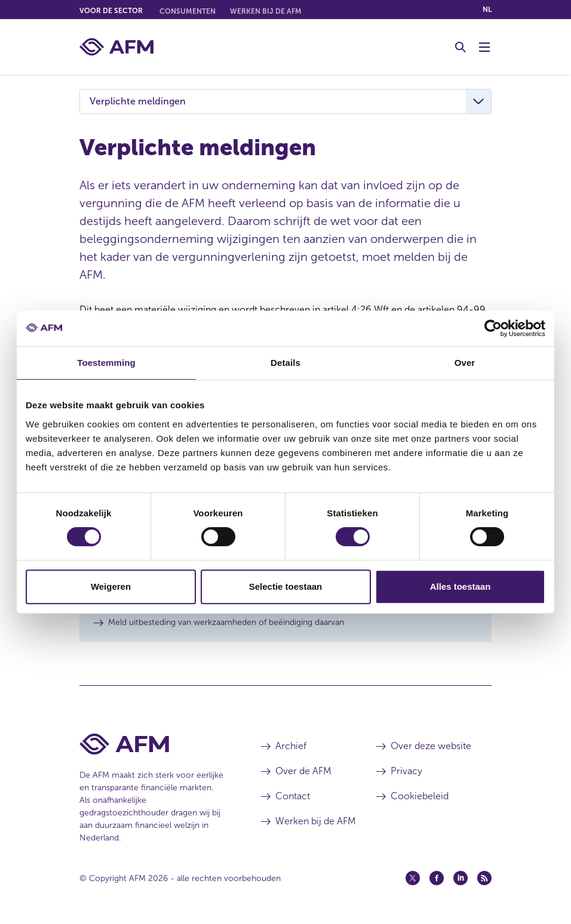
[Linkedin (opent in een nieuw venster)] (461, 878)
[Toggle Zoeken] (461, 47)
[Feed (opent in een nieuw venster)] (484, 878)
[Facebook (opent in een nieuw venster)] (437, 878)
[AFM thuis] (116, 47)
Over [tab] (465, 363)
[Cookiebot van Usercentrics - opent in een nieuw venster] (493, 328)
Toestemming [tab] (106, 363)
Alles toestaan (461, 586)
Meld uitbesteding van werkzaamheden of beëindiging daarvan (226, 622)
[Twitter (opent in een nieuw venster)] (413, 878)
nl (487, 10)
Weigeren (111, 586)
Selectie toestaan (286, 586)
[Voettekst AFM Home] (152, 744)
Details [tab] (285, 363)
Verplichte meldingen (138, 101)
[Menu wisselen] (484, 47)
